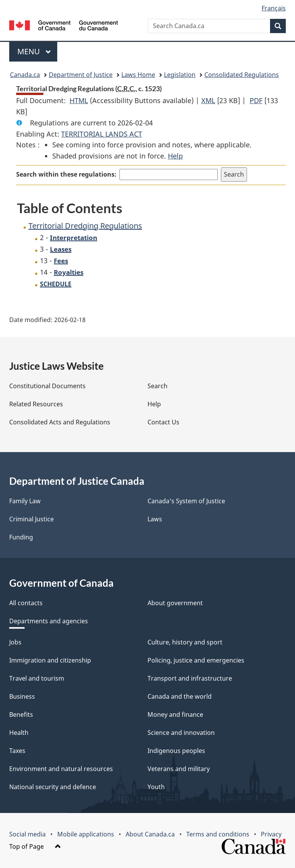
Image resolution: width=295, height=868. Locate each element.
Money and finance (175, 714)
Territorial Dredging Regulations (85, 226)
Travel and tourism (37, 678)
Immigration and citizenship (50, 660)
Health (19, 733)
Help (175, 156)
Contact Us (163, 422)
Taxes (17, 751)
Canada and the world (180, 696)
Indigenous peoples (176, 751)
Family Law (25, 501)
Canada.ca (25, 75)
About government (175, 603)
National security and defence (53, 787)
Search (157, 386)
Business (22, 696)
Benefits (21, 714)
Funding (21, 537)
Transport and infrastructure (190, 678)
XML (208, 100)
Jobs (15, 642)
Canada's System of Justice (186, 501)
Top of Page (35, 846)
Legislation (180, 75)
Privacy (271, 834)
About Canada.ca (150, 834)
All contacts (26, 603)
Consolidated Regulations (242, 75)
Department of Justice (81, 75)
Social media (27, 834)
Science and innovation (181, 733)
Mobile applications (86, 834)
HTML (79, 100)
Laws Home (138, 75)
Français (274, 8)
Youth (156, 787)
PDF (256, 100)
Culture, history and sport (185, 642)
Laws (155, 519)
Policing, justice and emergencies (196, 660)
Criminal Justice (31, 519)
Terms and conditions (218, 834)
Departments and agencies (49, 621)
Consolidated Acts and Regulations (60, 422)
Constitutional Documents (47, 386)
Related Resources (36, 404)
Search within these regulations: (66, 174)
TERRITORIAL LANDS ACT (102, 134)
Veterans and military (179, 769)
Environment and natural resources (61, 769)
